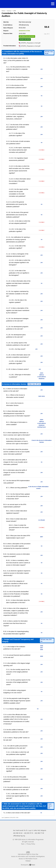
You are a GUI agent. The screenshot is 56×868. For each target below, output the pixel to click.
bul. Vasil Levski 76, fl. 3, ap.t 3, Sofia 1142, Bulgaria (30, 830)
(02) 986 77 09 (39, 833)
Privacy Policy (31, 844)
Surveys (9, 11)
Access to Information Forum (28, 859)
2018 (15, 11)
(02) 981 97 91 (29, 833)
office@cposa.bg (24, 25)
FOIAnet (28, 861)
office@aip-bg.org (19, 836)
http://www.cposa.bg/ (25, 22)
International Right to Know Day (28, 854)
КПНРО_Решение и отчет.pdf (31, 43)
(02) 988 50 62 (18, 833)
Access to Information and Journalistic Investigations (28, 856)
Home (3, 11)
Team (23, 844)
